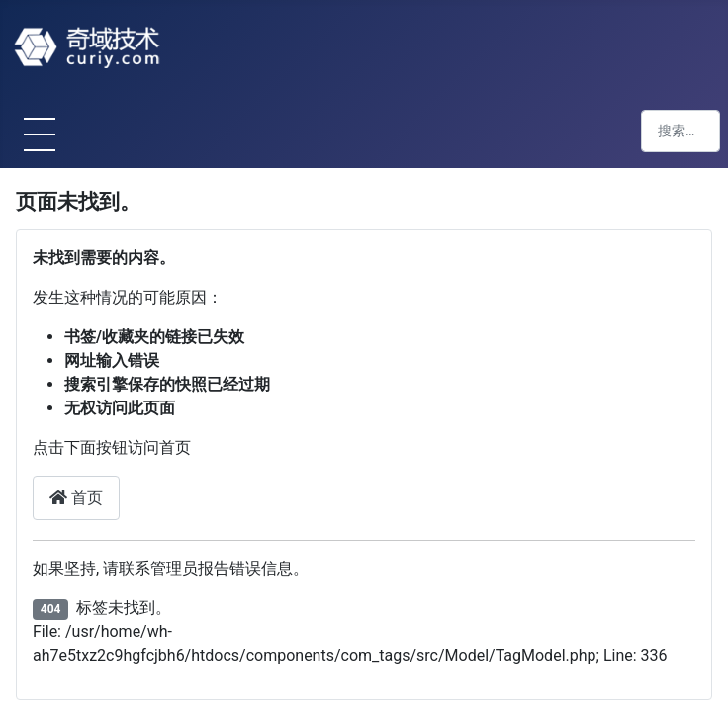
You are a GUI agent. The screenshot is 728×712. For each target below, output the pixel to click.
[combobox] (681, 131)
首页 (76, 498)
